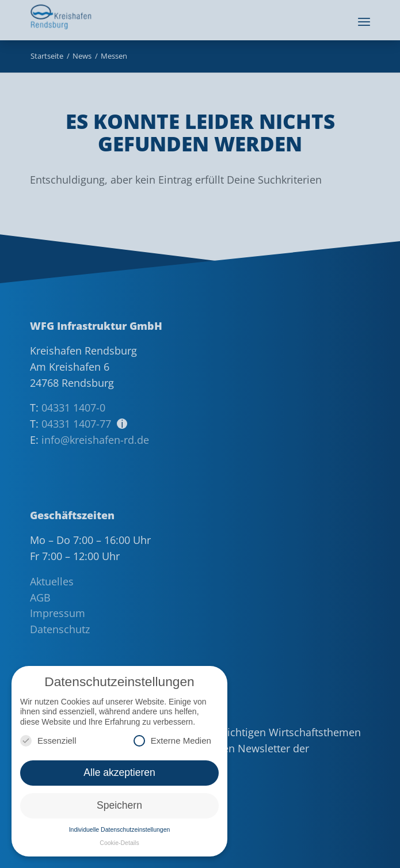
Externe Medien (172, 741)
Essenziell (48, 741)
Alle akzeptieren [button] (119, 772)
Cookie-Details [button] (119, 843)
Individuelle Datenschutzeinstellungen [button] (120, 829)
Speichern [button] (119, 805)
